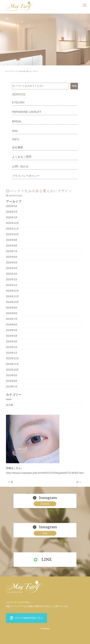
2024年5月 (12, 330)
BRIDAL (17, 121)
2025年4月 (12, 268)
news (9, 399)
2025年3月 (12, 274)
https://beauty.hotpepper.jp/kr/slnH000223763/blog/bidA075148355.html (45, 473)
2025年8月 (12, 246)
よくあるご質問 (22, 157)
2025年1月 (12, 285)
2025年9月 (12, 240)
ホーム (7, 71)
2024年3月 (12, 342)
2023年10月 (12, 370)
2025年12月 (12, 223)
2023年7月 (12, 387)
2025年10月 (12, 234)
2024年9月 (12, 308)
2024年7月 (12, 319)
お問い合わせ (20, 166)
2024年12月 (12, 291)
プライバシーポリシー (26, 176)
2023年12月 (12, 358)
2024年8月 (12, 313)
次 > (79, 482)
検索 (74, 86)
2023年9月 (12, 375)
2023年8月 (12, 381)
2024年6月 (12, 325)
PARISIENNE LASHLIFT (27, 112)
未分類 (9, 405)
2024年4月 (12, 336)
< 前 (11, 482)
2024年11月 (12, 296)
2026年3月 (12, 206)
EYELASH (18, 102)
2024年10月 (12, 302)
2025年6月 (12, 257)
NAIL (15, 131)
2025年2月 (12, 279)
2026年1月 (12, 217)
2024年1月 (12, 353)
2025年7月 (12, 251)
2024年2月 (12, 347)
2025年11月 (12, 229)
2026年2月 (12, 212)
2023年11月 (12, 364)
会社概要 (18, 147)
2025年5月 (12, 263)
